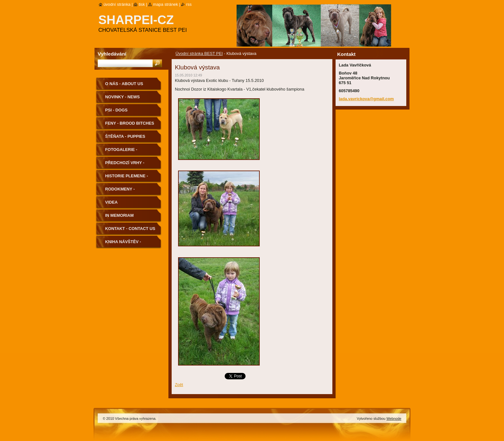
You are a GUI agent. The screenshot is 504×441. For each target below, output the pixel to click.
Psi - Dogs (116, 110)
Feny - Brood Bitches (130, 123)
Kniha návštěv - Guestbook (123, 244)
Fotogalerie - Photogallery (122, 152)
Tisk (142, 4)
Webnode (394, 419)
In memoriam (119, 215)
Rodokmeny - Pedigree (120, 191)
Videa (111, 202)
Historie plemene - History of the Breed (130, 178)
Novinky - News (122, 97)
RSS (189, 4)
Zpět (179, 385)
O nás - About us (124, 84)
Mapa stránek (166, 4)
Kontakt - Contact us (130, 229)
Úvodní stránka (117, 4)
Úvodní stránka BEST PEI (199, 53)
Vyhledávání (112, 54)
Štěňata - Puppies (125, 136)
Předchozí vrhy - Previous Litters (125, 165)
